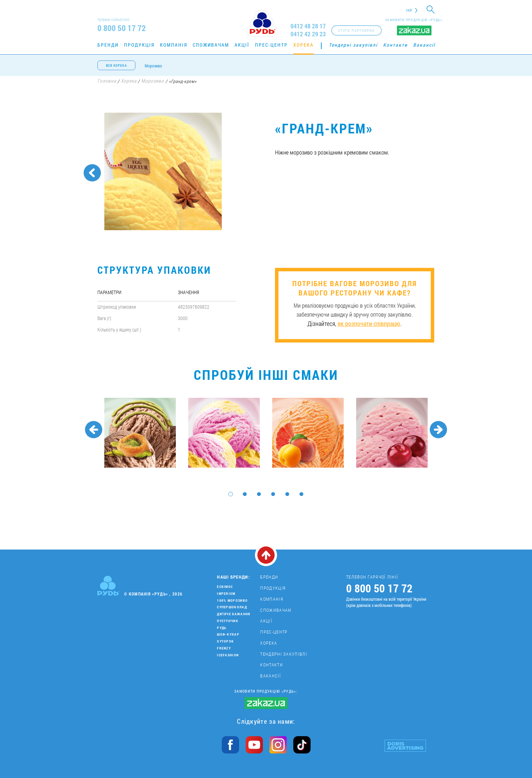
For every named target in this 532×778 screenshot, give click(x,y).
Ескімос (225, 587)
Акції (242, 45)
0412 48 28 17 (308, 26)
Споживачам (211, 45)
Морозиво (153, 66)
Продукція (139, 45)
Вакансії (424, 45)
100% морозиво (232, 601)
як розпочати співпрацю (369, 324)
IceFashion (228, 655)
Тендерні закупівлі (353, 45)
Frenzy (224, 648)
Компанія (174, 45)
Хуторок (225, 641)
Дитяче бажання (234, 614)
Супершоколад (232, 607)
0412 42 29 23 (308, 34)
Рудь (222, 628)
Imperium (226, 594)
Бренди (108, 45)
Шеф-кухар (228, 634)
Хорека (303, 45)
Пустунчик (228, 621)
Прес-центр (271, 45)
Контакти (395, 45)
